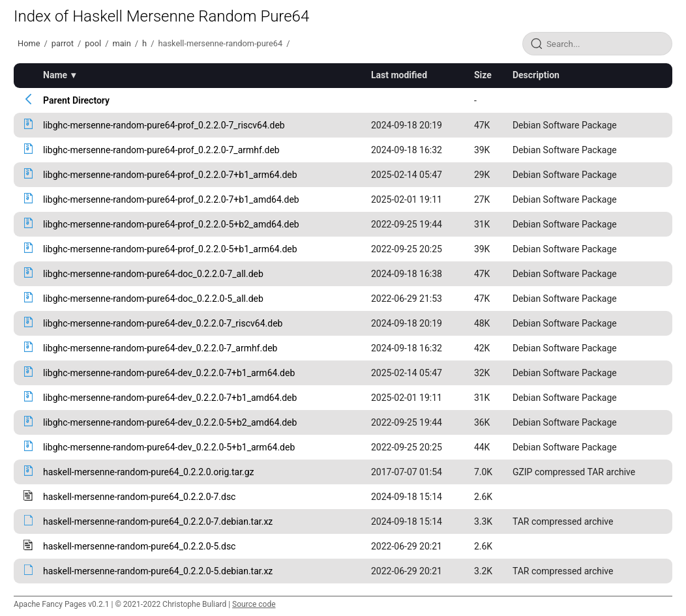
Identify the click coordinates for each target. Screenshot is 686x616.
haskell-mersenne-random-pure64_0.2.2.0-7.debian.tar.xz (158, 521)
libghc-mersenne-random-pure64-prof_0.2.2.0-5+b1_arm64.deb (170, 249)
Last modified (399, 75)
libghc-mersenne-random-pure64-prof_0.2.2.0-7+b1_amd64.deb (171, 199)
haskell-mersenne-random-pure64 (220, 43)
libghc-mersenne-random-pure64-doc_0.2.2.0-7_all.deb (153, 274)
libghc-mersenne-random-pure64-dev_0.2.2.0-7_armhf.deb (160, 348)
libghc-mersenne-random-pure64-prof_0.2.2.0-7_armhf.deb (161, 150)
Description (536, 75)
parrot (63, 43)
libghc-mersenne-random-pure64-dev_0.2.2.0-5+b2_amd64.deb (170, 422)
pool (93, 43)
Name (55, 75)
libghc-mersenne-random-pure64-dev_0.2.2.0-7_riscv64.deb (163, 323)
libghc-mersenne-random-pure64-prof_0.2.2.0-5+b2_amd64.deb (171, 224)
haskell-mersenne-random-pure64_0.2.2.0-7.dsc (139, 497)
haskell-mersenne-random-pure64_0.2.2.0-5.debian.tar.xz (158, 571)
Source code (254, 604)
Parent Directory (76, 100)
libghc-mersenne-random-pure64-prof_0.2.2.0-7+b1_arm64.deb (170, 175)
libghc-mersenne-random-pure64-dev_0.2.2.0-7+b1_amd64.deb (170, 398)
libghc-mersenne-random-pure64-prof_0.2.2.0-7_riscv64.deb (164, 125)
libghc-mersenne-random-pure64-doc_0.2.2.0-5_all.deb (153, 299)
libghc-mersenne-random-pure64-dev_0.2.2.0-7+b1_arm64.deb (169, 373)
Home (29, 43)
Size (483, 75)
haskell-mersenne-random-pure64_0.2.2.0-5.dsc (139, 546)
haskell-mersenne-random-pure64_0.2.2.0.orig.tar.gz (149, 472)
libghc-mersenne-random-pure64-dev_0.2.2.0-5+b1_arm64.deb (169, 447)
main (121, 43)
